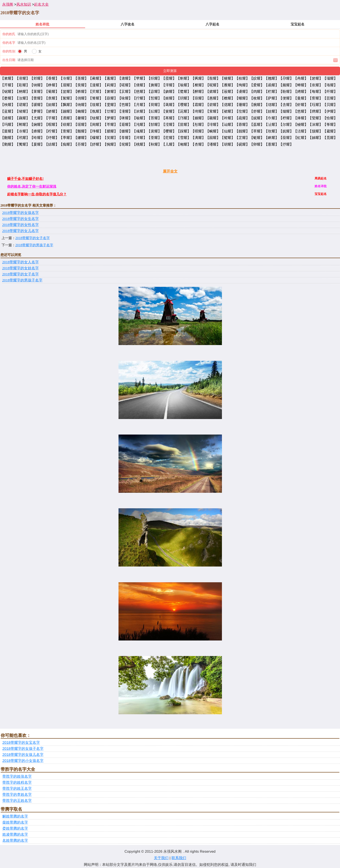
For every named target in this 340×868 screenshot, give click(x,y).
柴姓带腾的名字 (15, 822)
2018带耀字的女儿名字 (20, 231)
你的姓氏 (9, 34)
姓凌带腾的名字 (15, 834)
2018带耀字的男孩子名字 (34, 245)
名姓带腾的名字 (15, 841)
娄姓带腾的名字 (15, 828)
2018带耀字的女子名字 (33, 238)
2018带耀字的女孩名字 (20, 213)
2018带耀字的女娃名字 (20, 268)
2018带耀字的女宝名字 (21, 743)
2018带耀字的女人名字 (20, 262)
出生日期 (9, 60)
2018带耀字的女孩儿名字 (23, 755)
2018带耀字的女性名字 (20, 225)
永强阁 (8, 4)
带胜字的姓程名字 (17, 782)
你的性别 (9, 51)
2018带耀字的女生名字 (20, 219)
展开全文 (170, 171)
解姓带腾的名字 (15, 816)
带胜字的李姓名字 (17, 795)
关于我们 (161, 858)
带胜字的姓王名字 (17, 789)
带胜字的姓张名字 (17, 776)
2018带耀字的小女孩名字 (23, 761)
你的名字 (9, 43)
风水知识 (24, 4)
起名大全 (41, 4)
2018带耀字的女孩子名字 (23, 749)
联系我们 (179, 858)
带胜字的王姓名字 (17, 801)
